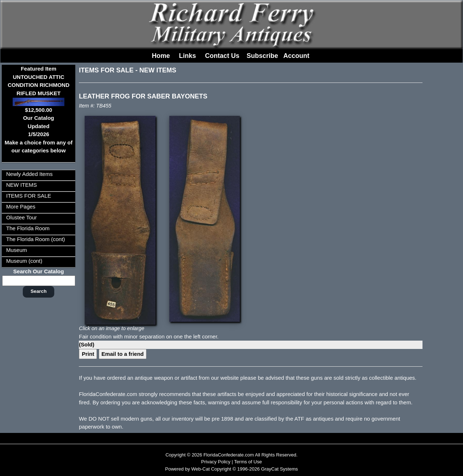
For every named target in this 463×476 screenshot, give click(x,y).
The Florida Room (28, 228)
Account (296, 56)
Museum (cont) (24, 261)
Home (161, 56)
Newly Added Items (29, 174)
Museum (17, 250)
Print (88, 354)
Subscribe (262, 56)
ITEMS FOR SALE (29, 196)
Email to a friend (123, 354)
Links (188, 56)
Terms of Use (248, 462)
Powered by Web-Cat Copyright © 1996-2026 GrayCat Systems (231, 469)
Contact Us (222, 56)
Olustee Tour (22, 217)
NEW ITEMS (22, 185)
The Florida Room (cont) (36, 239)
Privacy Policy (216, 462)
